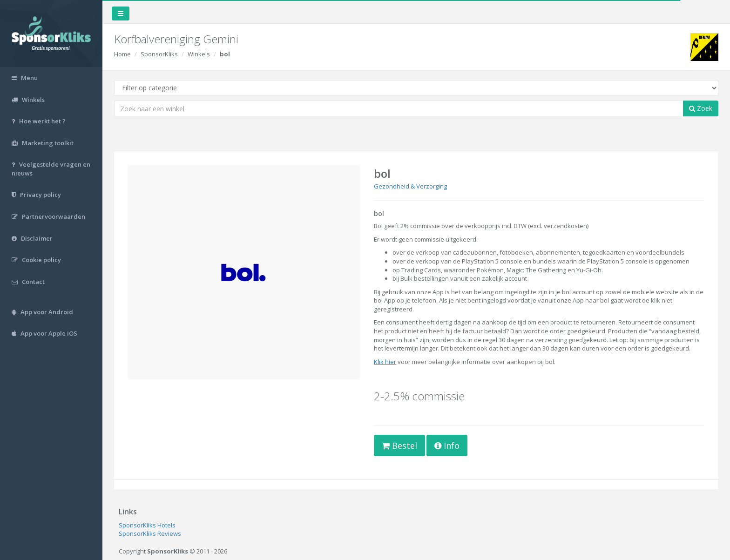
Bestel (399, 445)
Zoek (701, 108)
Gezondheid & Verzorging (410, 186)
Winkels (199, 54)
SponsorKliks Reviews (150, 533)
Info (447, 445)
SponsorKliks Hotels (147, 525)
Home (122, 54)
